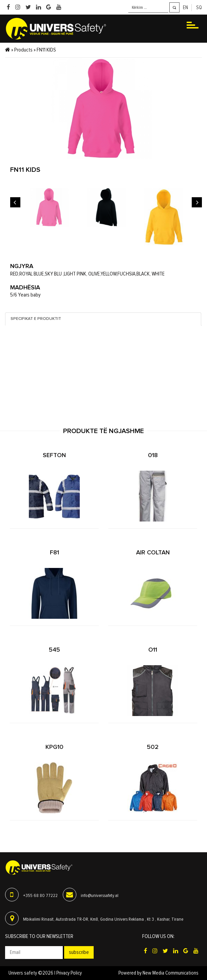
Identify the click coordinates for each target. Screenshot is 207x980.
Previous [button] (15, 202)
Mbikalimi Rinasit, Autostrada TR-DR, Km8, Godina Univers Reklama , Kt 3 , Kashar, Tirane (103, 919)
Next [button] (197, 202)
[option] (49, 207)
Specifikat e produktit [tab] (36, 319)
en (185, 8)
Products (23, 50)
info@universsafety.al (100, 896)
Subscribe (79, 952)
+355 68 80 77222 (40, 896)
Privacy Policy (69, 973)
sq (199, 8)
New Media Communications (171, 973)
